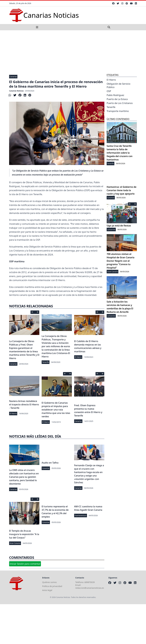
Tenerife (46, 362)
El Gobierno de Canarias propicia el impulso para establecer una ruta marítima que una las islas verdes (56, 410)
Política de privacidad (52, 586)
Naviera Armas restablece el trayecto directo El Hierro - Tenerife (24, 404)
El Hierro (78, 357)
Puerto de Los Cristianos (120, 103)
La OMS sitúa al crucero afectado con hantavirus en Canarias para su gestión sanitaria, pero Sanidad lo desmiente (24, 477)
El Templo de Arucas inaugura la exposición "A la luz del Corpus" (24, 534)
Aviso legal (47, 590)
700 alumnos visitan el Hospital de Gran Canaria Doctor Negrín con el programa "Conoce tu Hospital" (120, 261)
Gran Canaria (15, 543)
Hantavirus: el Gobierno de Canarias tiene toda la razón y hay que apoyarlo (121, 190)
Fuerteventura (81, 515)
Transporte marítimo (118, 111)
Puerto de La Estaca (117, 99)
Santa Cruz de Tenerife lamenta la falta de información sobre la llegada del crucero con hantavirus (120, 153)
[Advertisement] (73, 52)
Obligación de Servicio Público (118, 85)
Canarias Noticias (16, 91)
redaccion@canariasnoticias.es (90, 588)
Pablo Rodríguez (115, 95)
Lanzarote (111, 229)
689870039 (90, 582)
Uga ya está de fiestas (119, 226)
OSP (109, 91)
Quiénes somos (49, 582)
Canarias (13, 77)
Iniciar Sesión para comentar (25, 564)
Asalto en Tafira (50, 463)
